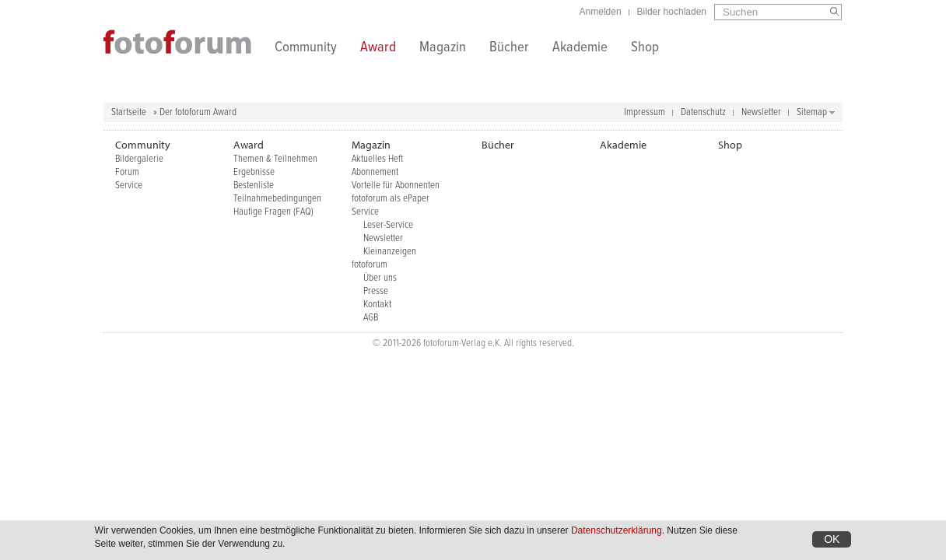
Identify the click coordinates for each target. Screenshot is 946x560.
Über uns (380, 278)
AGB (371, 318)
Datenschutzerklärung (617, 534)
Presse (376, 291)
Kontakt (377, 304)
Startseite (129, 112)
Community (306, 49)
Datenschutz (703, 112)
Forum (127, 172)
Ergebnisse (254, 172)
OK (832, 542)
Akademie (580, 49)
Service (129, 185)
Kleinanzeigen (390, 252)
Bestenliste (254, 185)
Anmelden (601, 12)
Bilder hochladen (672, 12)
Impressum (645, 112)
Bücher (509, 49)
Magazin (443, 49)
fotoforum (370, 265)
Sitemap (812, 112)
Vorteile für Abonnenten (396, 185)
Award (378, 49)
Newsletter (761, 112)
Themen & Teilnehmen (275, 159)
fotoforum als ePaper (391, 199)
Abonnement (375, 172)
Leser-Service (388, 225)
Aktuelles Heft (377, 159)
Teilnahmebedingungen (277, 199)
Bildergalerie (139, 159)
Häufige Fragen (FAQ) (273, 212)
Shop (645, 49)
